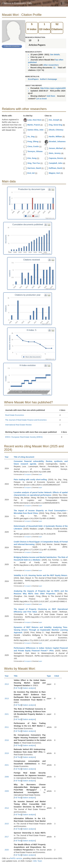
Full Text (18, 688)
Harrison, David (34, 168)
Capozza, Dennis (56, 158)
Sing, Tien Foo (34, 163)
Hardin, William (55, 137)
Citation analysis (29, 688)
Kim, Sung (32, 158)
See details (55, 55)
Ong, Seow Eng (55, 125)
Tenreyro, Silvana (35, 151)
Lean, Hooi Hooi (34, 120)
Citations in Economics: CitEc (17, 3)
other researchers (51, 65)
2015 (7, 824)
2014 (7, 808)
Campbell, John (56, 163)
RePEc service (16, 858)
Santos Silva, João (36, 130)
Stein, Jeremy (55, 153)
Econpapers (28, 474)
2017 (7, 837)
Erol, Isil (31, 173)
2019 (7, 753)
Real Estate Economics (15, 415)
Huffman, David (55, 168)
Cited (58, 676)
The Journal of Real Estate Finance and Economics (26, 420)
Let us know (41, 99)
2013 (7, 684)
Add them (51, 96)
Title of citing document (25, 457)
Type (50, 676)
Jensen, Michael (56, 148)
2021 (7, 714)
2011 (7, 727)
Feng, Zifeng (33, 141)
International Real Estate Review (18, 425)
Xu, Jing (31, 137)
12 (54, 68)
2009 (7, 791)
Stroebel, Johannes (57, 141)
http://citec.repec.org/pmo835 (53, 88)
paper (40, 474)
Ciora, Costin (33, 146)
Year (8, 457)
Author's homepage (48, 79)
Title (17, 676)
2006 (7, 777)
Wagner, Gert (54, 173)
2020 (7, 850)
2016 (7, 740)
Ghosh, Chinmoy (56, 130)
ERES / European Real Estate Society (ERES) (24, 437)
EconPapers (33, 79)
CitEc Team (37, 861)
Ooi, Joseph (54, 120)
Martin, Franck (34, 125)
